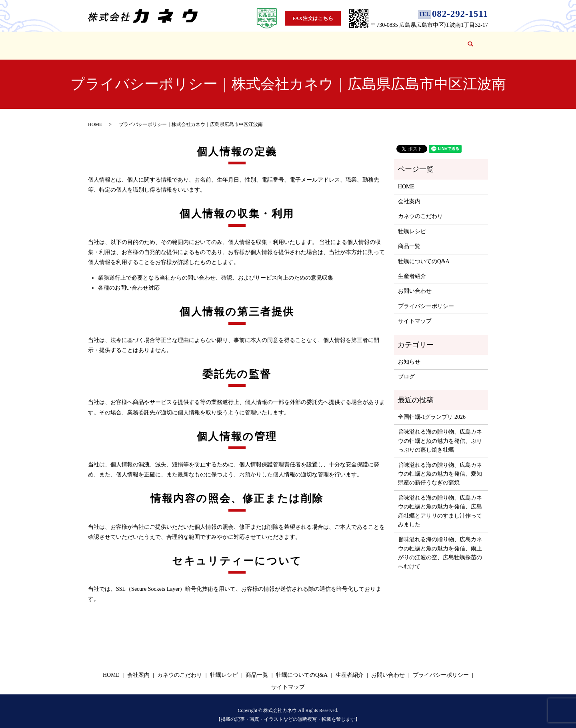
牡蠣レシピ (237, 41)
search (469, 42)
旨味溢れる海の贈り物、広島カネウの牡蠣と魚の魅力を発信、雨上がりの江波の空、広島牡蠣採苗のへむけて (440, 545)
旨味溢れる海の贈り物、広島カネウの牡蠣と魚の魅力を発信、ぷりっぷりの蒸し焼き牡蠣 (440, 433)
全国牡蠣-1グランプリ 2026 (432, 409)
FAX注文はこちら (313, 18)
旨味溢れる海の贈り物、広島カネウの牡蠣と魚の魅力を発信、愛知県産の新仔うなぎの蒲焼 (440, 466)
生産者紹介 (371, 41)
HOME (117, 41)
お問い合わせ (438, 41)
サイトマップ (415, 313)
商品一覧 (272, 41)
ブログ (403, 41)
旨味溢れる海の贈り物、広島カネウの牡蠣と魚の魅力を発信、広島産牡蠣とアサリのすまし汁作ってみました (440, 504)
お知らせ (409, 354)
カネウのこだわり (190, 41)
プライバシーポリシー (426, 299)
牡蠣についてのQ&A (320, 41)
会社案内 (146, 41)
